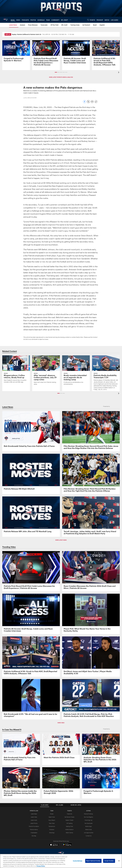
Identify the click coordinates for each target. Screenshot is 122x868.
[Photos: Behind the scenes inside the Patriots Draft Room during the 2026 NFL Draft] (21, 783)
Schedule (52, 829)
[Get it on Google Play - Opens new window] (67, 846)
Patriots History (34, 829)
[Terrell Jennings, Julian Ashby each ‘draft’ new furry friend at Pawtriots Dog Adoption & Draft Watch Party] (91, 517)
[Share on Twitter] (88, 103)
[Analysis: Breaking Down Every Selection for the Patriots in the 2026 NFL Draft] (101, 749)
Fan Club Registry (88, 817)
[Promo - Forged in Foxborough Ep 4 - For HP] (16, 52)
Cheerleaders (34, 833)
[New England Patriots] (61, 853)
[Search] (88, 20)
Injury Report (52, 820)
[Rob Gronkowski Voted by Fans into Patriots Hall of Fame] (31, 430)
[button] (56, 72)
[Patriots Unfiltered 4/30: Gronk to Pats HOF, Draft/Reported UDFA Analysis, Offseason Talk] (106, 54)
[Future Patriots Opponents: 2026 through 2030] (61, 782)
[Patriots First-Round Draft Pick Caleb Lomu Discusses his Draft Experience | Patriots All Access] (46, 54)
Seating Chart (69, 826)
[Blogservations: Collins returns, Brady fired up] (16, 370)
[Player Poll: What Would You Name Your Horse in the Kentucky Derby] (91, 614)
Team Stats (52, 823)
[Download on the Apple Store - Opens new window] (54, 845)
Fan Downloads (89, 823)
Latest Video (34, 817)
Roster (52, 814)
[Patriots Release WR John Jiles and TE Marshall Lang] (31, 516)
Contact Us (89, 836)
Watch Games (69, 833)
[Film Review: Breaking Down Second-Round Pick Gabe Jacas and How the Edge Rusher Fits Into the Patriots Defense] (91, 431)
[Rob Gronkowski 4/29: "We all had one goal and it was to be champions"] (31, 699)
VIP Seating (69, 823)
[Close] (119, 861)
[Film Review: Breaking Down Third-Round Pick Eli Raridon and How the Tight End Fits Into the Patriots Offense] (91, 474)
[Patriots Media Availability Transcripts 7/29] (106, 374)
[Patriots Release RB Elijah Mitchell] (31, 473)
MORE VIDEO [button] (61, 723)
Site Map (34, 836)
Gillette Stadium (69, 829)
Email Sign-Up (89, 820)
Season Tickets (69, 820)
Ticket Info (69, 814)
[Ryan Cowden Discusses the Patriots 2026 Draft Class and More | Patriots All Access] (91, 571)
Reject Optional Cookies (93, 861)
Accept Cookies (109, 861)
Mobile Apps (88, 826)
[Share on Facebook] (85, 103)
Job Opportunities (89, 833)
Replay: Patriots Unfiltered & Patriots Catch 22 (26, 34)
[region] (61, 861)
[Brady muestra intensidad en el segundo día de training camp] (76, 371)
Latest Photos (34, 823)
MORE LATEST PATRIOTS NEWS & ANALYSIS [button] (61, 77)
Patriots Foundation (34, 826)
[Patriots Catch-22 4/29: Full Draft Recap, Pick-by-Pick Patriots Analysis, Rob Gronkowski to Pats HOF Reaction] (91, 699)
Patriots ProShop (88, 814)
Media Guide (88, 829)
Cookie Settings (78, 861)
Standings (52, 833)
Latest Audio (34, 820)
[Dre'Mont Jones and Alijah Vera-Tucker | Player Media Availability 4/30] (91, 657)
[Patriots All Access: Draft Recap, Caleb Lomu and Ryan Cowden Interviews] (76, 53)
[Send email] (92, 103)
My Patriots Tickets (69, 817)
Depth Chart (52, 817)
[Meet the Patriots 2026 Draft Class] (61, 747)
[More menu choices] (70, 20)
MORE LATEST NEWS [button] (61, 540)
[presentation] (119, 73)
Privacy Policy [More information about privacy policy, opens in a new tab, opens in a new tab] (41, 866)
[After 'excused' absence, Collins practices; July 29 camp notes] (46, 371)
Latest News (34, 814)
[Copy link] (96, 102)
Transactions (52, 826)
